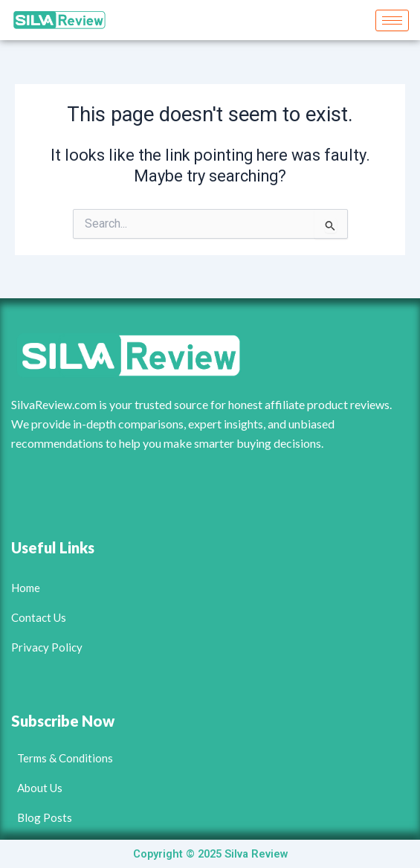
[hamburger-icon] (392, 20)
